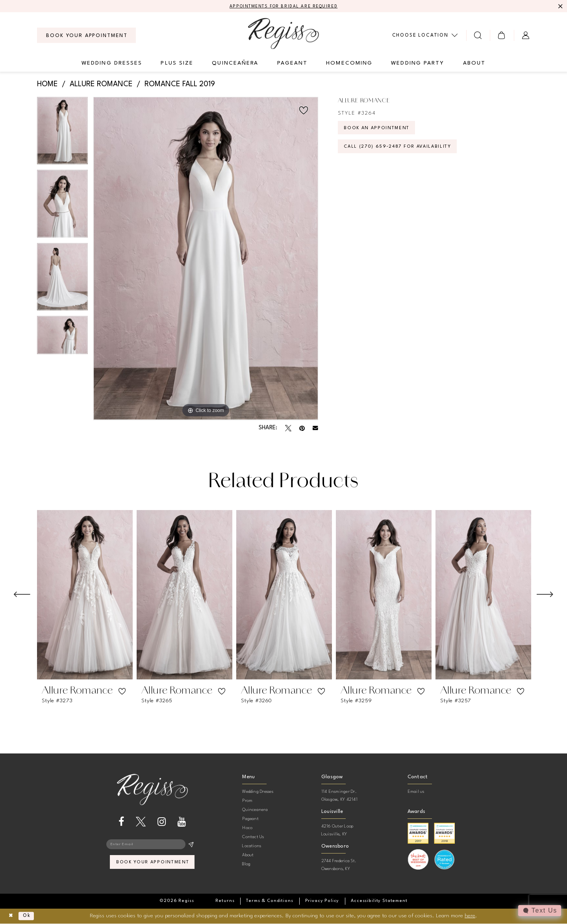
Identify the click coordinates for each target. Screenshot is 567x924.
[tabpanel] (62, 134)
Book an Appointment (382, 131)
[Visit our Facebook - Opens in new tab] (121, 823)
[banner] (283, 34)
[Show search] (478, 36)
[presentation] (85, 596)
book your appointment (153, 866)
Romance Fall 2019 (180, 85)
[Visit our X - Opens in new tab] (141, 823)
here (470, 916)
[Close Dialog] (12, 917)
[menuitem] (86, 36)
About (248, 856)
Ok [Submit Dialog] (30, 917)
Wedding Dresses (258, 793)
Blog (246, 865)
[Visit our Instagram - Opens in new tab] (162, 823)
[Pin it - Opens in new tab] (302, 429)
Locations (252, 847)
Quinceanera (255, 811)
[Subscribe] (191, 846)
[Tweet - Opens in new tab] (288, 429)
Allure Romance (101, 85)
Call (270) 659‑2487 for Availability (406, 152)
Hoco (247, 829)
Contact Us (253, 838)
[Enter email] (152, 846)
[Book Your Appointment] (86, 36)
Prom (247, 802)
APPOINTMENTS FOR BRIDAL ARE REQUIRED (284, 7)
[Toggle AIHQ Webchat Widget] (539, 911)
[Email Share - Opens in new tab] (315, 429)
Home (47, 85)
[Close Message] (560, 7)
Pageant (250, 820)
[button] (502, 36)
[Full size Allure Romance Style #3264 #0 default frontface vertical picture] (206, 259)
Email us (416, 793)
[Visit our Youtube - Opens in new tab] (182, 823)
